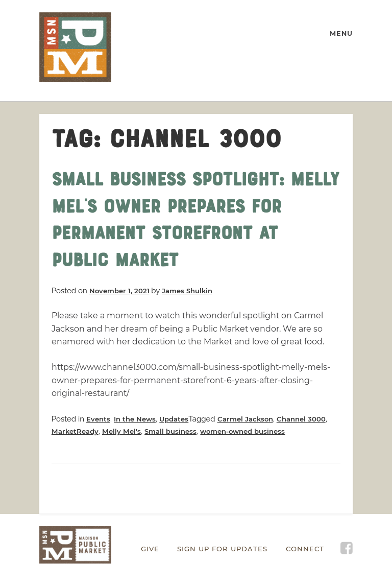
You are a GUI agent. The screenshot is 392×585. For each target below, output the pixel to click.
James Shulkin (187, 291)
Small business (170, 431)
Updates (174, 419)
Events (98, 419)
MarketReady (75, 431)
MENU (341, 33)
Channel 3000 (301, 419)
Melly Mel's (121, 431)
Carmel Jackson (245, 419)
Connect (305, 549)
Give (150, 549)
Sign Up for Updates (222, 549)
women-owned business (242, 431)
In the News (135, 419)
